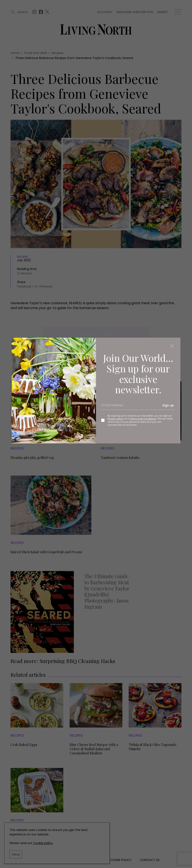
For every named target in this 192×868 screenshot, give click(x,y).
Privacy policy (116, 419)
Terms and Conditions (143, 419)
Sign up (168, 405)
